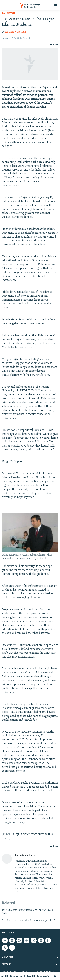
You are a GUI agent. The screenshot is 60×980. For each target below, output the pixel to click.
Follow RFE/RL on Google (37, 976)
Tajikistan (8, 14)
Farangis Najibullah (15, 32)
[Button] (54, 45)
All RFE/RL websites (12, 976)
